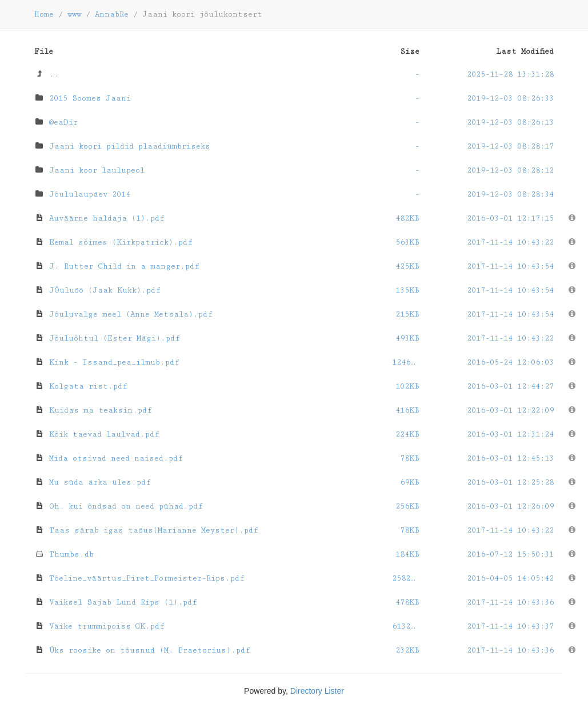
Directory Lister (317, 691)
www (74, 14)
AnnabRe (112, 14)
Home (44, 14)
